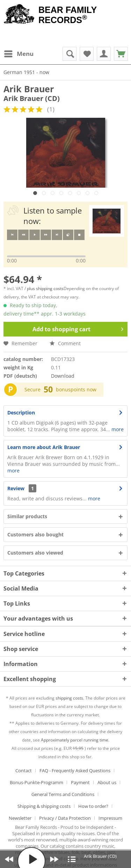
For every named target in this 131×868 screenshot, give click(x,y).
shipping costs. (70, 698)
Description (21, 413)
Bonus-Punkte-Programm (37, 782)
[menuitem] (19, 54)
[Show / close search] (70, 54)
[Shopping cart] (121, 54)
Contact (24, 771)
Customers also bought (35, 534)
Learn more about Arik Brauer (44, 447)
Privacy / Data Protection (65, 818)
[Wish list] (87, 54)
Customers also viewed (35, 553)
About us (107, 782)
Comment (65, 343)
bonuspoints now (76, 389)
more (117, 429)
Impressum (110, 818)
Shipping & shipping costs (44, 806)
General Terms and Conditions (63, 794)
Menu (19, 53)
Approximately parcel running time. (75, 740)
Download (63, 376)
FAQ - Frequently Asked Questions (75, 771)
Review (16, 488)
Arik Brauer (29, 89)
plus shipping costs (45, 288)
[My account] (104, 54)
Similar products (27, 516)
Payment (80, 782)
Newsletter (20, 818)
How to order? (93, 806)
